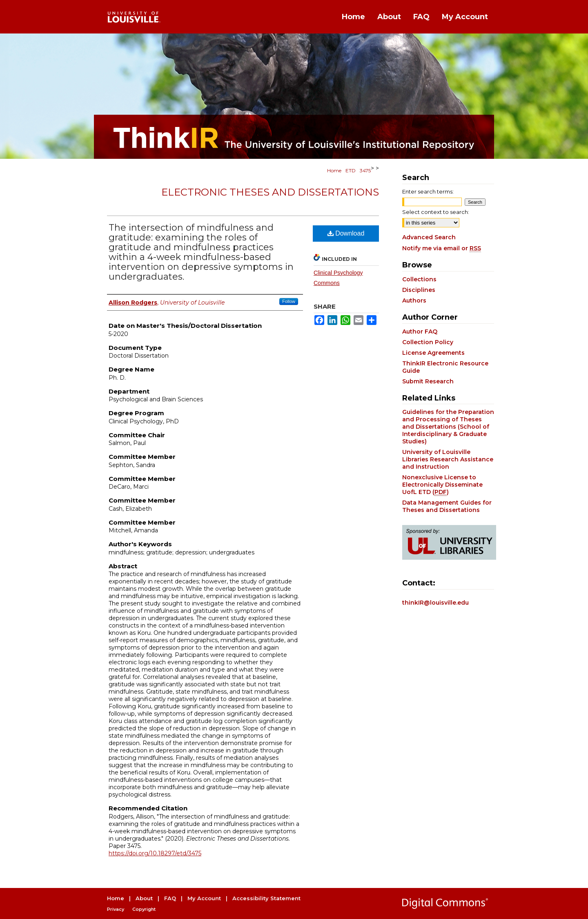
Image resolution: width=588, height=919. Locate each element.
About (144, 898)
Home (334, 170)
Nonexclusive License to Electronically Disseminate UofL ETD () (442, 485)
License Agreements (433, 353)
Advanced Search (429, 237)
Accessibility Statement (266, 898)
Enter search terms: (428, 191)
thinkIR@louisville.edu (435, 603)
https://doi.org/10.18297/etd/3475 (155, 853)
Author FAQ (420, 332)
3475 (365, 170)
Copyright (144, 909)
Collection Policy (428, 342)
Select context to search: (436, 212)
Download (346, 233)
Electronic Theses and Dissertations (270, 192)
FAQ (170, 898)
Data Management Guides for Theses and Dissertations (447, 506)
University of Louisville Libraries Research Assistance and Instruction (448, 459)
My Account (204, 898)
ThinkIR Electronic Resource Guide (445, 367)
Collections (419, 279)
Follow (289, 301)
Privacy (116, 909)
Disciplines (419, 290)
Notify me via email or (442, 248)
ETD (351, 170)
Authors (414, 300)
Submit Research (428, 381)
